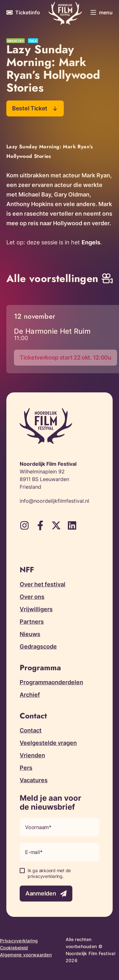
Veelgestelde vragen (48, 743)
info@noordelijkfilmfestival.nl (54, 501)
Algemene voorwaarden (26, 955)
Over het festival (43, 584)
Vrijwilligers (36, 609)
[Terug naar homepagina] (65, 13)
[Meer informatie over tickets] (23, 12)
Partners (32, 622)
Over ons (32, 597)
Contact (31, 730)
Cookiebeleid (14, 948)
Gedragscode (38, 646)
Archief (30, 695)
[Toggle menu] (101, 12)
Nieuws (30, 634)
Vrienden (32, 755)
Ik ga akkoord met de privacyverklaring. (49, 873)
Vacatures (34, 780)
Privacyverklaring (19, 941)
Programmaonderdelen (51, 682)
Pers (26, 768)
